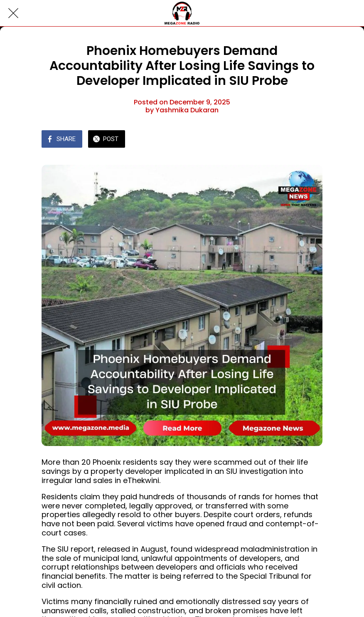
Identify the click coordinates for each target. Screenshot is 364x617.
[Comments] (312, 140)
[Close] (13, 13)
